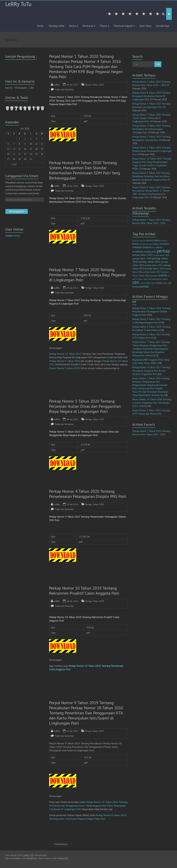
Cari (158, 64)
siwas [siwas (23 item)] (159, 283)
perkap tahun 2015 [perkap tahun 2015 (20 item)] (155, 269)
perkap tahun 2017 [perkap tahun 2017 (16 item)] (152, 272)
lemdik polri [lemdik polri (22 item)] (150, 252)
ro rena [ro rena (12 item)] (139, 279)
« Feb (14, 164)
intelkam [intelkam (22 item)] (165, 244)
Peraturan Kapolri (123, 26)
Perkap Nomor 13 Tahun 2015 (65, 354)
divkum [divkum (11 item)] (149, 244)
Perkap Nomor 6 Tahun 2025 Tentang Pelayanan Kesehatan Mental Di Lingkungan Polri (151, 96)
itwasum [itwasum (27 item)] (147, 247)
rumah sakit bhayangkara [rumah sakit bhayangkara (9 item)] (152, 279)
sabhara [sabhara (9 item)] (165, 279)
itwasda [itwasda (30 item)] (137, 247)
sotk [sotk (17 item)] (169, 283)
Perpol (103, 26)
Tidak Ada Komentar (64, 89)
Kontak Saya (163, 26)
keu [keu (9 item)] (154, 248)
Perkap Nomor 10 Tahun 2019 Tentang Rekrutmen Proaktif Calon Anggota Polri (84, 591)
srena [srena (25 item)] (135, 287)
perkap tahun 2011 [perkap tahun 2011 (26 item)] (149, 262)
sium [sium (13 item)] (153, 283)
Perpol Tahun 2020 (95, 85)
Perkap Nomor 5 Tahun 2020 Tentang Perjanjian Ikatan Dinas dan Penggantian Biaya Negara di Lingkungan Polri (85, 406)
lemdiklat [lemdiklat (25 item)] (138, 252)
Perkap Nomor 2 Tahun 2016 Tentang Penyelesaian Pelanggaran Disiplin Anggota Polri (151, 311)
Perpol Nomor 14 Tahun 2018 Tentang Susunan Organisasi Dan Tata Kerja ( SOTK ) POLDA (152, 403)
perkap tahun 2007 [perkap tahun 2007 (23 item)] (142, 255)
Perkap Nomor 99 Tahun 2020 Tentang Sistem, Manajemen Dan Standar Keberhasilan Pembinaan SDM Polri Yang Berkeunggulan (85, 170)
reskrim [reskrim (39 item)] (163, 275)
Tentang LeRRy (56, 26)
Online (13, 236)
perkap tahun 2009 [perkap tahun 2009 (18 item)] (142, 258)
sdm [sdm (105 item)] (136, 282)
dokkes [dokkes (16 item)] (156, 244)
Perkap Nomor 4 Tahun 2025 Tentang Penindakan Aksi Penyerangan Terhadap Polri (151, 129)
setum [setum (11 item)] (142, 283)
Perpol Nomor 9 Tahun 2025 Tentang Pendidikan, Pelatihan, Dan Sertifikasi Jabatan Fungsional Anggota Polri (151, 176)
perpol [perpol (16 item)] (165, 272)
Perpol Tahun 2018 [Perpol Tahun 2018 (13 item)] (141, 276)
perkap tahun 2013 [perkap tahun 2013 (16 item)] (154, 265)
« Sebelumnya (60, 844)
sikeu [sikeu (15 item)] (148, 283)
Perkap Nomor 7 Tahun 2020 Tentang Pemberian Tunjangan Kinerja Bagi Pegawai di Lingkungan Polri (87, 275)
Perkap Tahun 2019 (95, 601)
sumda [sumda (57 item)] (144, 286)
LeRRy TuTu (18, 4)
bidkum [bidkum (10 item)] (164, 241)
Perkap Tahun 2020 (95, 186)
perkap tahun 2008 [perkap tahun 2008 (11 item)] (161, 255)
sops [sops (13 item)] (165, 283)
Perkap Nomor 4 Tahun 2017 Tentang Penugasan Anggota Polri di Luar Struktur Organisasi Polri (151, 371)
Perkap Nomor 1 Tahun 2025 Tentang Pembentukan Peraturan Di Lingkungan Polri (152, 151)
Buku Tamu (145, 26)
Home (40, 26)
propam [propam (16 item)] (154, 276)
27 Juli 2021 (72, 731)
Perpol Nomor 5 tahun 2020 (64, 368)
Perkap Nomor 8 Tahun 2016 (65, 361)
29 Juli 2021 (72, 85)
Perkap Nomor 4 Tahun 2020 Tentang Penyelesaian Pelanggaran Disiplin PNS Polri (88, 494)
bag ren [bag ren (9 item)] (143, 241)
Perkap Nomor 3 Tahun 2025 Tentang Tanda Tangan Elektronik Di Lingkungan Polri (151, 118)
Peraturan (88, 26)
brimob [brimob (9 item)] (143, 244)
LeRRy (57, 85)
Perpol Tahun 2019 (94, 731)
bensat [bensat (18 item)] (150, 240)
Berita (72, 26)
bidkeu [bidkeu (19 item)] (157, 240)
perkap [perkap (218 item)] (163, 251)
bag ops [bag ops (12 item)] (136, 240)
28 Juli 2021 (72, 186)
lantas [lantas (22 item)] (159, 247)
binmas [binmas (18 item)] (136, 244)
